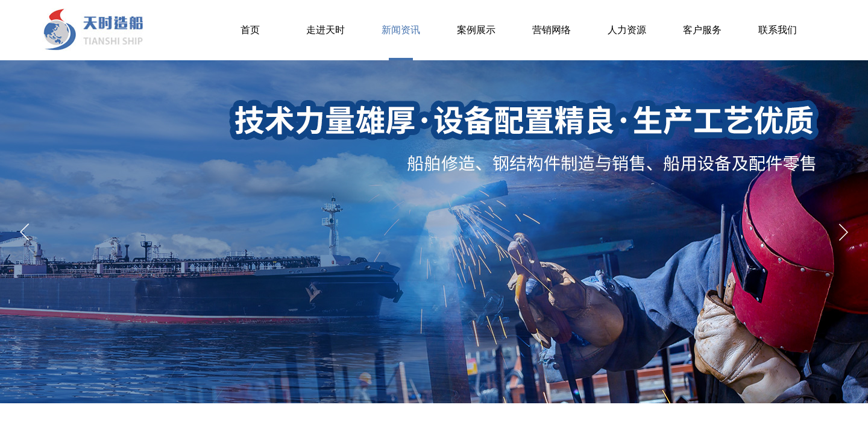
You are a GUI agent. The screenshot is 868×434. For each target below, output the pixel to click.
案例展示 (476, 30)
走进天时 (325, 30)
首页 (250, 30)
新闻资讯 (401, 30)
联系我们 (778, 30)
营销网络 (552, 30)
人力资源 (627, 30)
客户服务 (702, 30)
